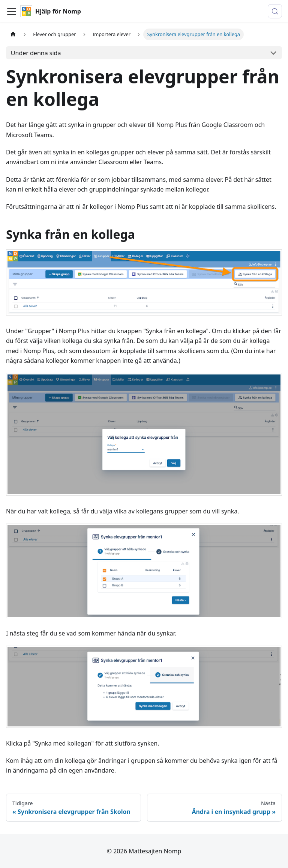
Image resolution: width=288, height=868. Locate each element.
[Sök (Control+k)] (275, 11)
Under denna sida (36, 53)
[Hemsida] (13, 34)
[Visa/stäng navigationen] (12, 11)
